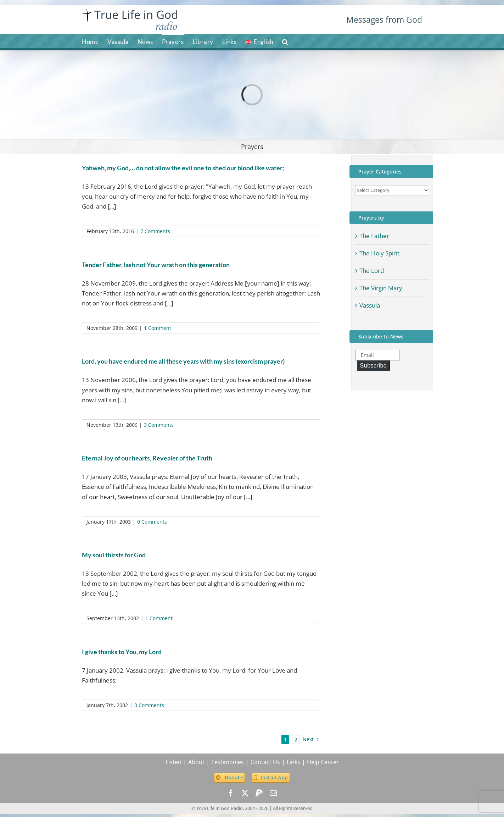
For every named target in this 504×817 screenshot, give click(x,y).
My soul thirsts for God (114, 555)
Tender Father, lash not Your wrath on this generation (156, 265)
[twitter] (245, 793)
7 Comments (155, 231)
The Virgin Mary (381, 288)
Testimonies (228, 762)
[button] (285, 41)
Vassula (370, 305)
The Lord (372, 271)
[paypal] (259, 793)
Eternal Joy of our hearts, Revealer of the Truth (147, 458)
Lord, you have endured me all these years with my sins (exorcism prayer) (183, 361)
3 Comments (159, 425)
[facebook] (231, 793)
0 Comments (152, 522)
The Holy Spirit (379, 253)
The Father (374, 236)
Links (293, 762)
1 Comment (158, 328)
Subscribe (374, 366)
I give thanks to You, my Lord (122, 652)
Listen (173, 762)
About (196, 762)
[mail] (273, 793)
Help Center (323, 762)
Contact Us (265, 762)
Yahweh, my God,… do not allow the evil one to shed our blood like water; (183, 168)
